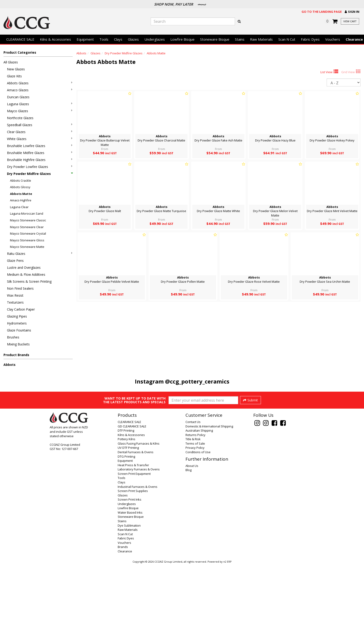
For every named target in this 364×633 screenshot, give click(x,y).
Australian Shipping (199, 499)
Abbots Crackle (21, 180)
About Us (192, 534)
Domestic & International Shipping (209, 495)
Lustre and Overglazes (24, 267)
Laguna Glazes (40, 104)
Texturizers (15, 302)
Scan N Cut (287, 39)
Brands (123, 615)
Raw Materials (261, 39)
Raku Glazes (40, 254)
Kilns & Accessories (55, 39)
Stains (240, 39)
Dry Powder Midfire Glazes (40, 174)
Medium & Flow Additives (26, 274)
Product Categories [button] (20, 52)
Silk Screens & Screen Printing (29, 281)
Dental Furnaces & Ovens (136, 520)
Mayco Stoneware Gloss (27, 240)
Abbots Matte (21, 194)
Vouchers (333, 39)
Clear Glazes (40, 132)
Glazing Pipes (17, 316)
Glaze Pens (15, 261)
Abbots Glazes (40, 83)
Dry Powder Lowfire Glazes (40, 167)
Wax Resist (15, 295)
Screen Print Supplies (133, 559)
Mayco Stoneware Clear (27, 227)
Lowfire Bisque (182, 39)
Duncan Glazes (18, 97)
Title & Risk (193, 507)
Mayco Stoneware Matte (27, 247)
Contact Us (193, 490)
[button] (352, 12)
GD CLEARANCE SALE (132, 495)
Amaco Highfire (21, 200)
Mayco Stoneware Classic (28, 220)
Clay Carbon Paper (21, 309)
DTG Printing (126, 525)
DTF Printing (126, 499)
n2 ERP (227, 630)
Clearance (125, 620)
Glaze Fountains (19, 330)
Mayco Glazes (40, 111)
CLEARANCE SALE (20, 39)
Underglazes (155, 39)
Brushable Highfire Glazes (40, 160)
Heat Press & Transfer (133, 533)
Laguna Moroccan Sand (27, 213)
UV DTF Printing (128, 516)
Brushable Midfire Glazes (40, 153)
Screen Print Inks (130, 568)
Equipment (85, 39)
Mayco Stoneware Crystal (28, 233)
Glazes (133, 39)
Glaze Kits (14, 76)
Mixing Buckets (18, 344)
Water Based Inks (130, 581)
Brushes (13, 337)
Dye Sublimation (129, 594)
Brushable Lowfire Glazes (40, 146)
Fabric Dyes (310, 39)
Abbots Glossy (20, 187)
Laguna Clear (19, 207)
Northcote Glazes (20, 118)
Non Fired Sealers (20, 288)
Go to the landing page (322, 12)
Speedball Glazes (40, 125)
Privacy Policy (195, 516)
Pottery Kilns (127, 507)
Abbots (10, 365)
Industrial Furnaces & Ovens (138, 555)
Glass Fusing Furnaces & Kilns (139, 512)
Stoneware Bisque (215, 39)
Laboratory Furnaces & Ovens (139, 538)
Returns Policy (195, 503)
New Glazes (16, 69)
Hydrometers (17, 323)
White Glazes (40, 139)
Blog (188, 538)
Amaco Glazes (40, 90)
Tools (104, 39)
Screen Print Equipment (134, 542)
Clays (118, 39)
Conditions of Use (198, 520)
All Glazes (11, 62)
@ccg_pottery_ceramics (197, 381)
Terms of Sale (195, 512)
